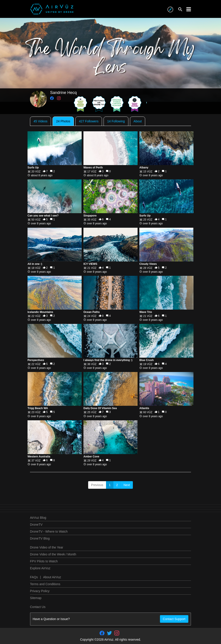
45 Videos (40, 121)
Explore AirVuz (40, 568)
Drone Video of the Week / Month (53, 554)
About (138, 121)
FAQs (34, 577)
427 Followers (89, 121)
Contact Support (174, 619)
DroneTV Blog (40, 538)
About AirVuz (52, 577)
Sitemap (36, 598)
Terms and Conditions (45, 584)
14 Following (116, 121)
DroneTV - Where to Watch (49, 531)
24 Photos (63, 121)
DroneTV (36, 525)
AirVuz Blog (38, 518)
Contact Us (38, 607)
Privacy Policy (40, 591)
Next (127, 485)
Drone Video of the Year (47, 547)
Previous (97, 485)
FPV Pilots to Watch (44, 561)
